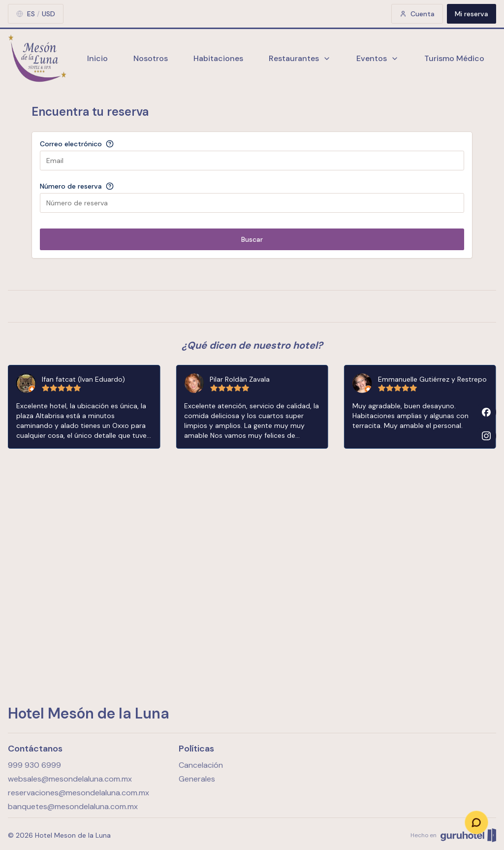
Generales (197, 779)
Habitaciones (218, 58)
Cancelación (201, 765)
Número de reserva (71, 186)
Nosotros (151, 58)
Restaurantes (300, 58)
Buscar (252, 239)
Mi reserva (472, 14)
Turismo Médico (454, 58)
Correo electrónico (71, 144)
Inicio (97, 58)
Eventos (378, 58)
